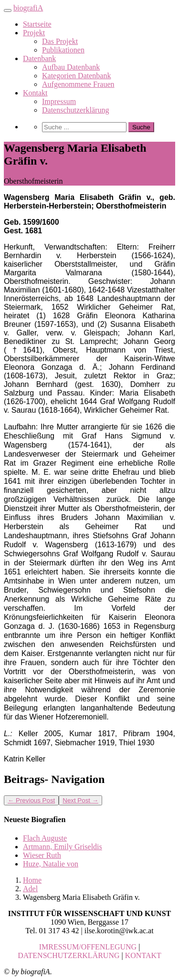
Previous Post (31, 800)
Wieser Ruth (42, 855)
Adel (30, 889)
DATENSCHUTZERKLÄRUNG (68, 955)
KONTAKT (143, 955)
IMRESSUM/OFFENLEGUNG (88, 947)
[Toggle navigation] (8, 10)
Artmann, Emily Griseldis (63, 847)
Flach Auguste (45, 838)
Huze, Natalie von (51, 864)
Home (32, 880)
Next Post (80, 800)
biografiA (28, 8)
